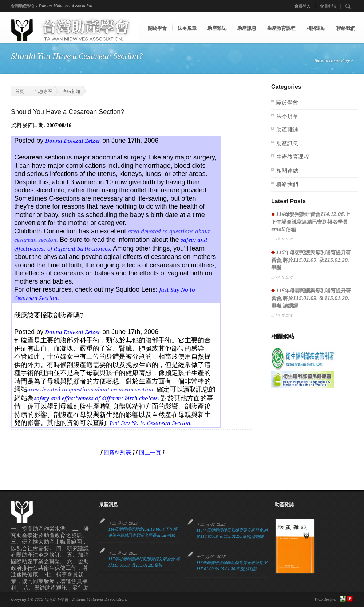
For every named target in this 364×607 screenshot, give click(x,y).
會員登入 (302, 6)
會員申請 (328, 6)
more (287, 239)
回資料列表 (117, 453)
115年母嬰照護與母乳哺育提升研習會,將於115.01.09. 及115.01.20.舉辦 (311, 260)
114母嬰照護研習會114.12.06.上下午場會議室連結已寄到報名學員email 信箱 (311, 222)
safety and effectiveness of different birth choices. (96, 398)
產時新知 (71, 91)
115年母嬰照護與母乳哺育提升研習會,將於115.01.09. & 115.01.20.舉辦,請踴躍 (311, 298)
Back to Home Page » (334, 61)
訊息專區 (43, 91)
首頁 (15, 91)
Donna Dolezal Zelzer (73, 141)
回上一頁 (150, 453)
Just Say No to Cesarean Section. (151, 423)
